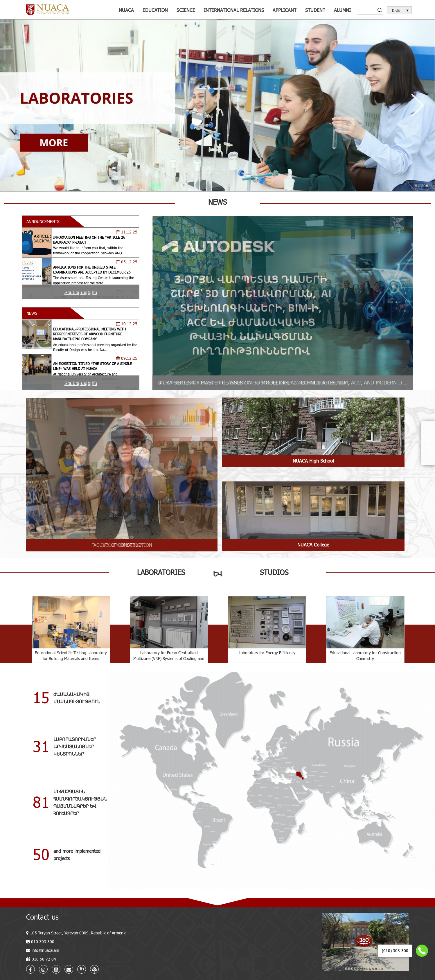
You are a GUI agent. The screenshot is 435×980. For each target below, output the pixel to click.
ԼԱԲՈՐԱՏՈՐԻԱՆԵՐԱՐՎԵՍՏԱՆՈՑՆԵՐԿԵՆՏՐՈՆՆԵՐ (75, 746)
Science (186, 10)
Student (315, 10)
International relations (234, 10)
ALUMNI (342, 10)
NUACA (126, 10)
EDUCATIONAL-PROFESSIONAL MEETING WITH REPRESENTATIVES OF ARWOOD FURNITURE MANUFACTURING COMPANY (89, 334)
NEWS (32, 313)
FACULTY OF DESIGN (122, 545)
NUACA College (313, 545)
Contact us (42, 917)
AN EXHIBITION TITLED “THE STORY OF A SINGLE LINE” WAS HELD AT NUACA (252, 382)
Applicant (285, 10)
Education (155, 10)
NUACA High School (313, 461)
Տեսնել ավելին (81, 292)
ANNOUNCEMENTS (43, 221)
